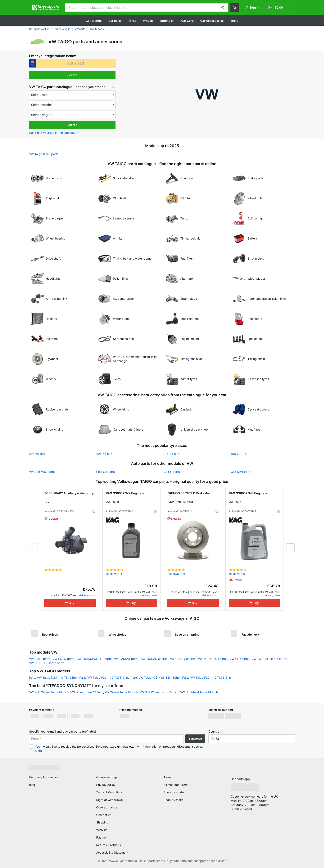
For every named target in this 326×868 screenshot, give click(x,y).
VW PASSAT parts (126, 659)
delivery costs (87, 595)
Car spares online (39, 29)
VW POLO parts (64, 659)
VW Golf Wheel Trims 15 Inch (159, 692)
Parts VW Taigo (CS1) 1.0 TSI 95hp (53, 677)
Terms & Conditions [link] (109, 792)
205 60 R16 (37, 454)
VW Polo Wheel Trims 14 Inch (49, 692)
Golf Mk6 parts (241, 472)
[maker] (72, 95)
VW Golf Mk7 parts (42, 472)
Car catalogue (62, 29)
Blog (32, 785)
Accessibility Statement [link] (112, 852)
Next (290, 548)
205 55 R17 (104, 454)
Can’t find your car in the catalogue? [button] (54, 133)
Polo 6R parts (105, 472)
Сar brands (94, 21)
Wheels (148, 21)
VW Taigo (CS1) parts (44, 154)
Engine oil (167, 21)
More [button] (38, 751)
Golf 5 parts (172, 472)
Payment (102, 837)
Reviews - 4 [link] (114, 574)
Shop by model (174, 792)
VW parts (80, 29)
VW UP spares (239, 659)
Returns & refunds (108, 845)
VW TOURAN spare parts (269, 659)
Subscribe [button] (195, 739)
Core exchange (107, 807)
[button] (223, 8)
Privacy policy (106, 785)
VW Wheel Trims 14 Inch (87, 692)
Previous (33, 548)
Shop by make (174, 800)
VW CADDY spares (183, 659)
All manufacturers (176, 785)
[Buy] (70, 603)
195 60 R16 (239, 454)
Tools (234, 21)
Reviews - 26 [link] (176, 574)
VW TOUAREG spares (213, 659)
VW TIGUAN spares (154, 659)
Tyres (132, 21)
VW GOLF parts (40, 659)
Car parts (115, 21)
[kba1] (76, 63)
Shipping (102, 822)
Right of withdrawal (109, 800)
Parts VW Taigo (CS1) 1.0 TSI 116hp (207, 677)
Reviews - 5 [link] (237, 574)
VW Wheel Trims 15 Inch (121, 692)
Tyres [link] (167, 777)
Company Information (44, 777)
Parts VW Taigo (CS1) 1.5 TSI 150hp (155, 677)
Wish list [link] (102, 830)
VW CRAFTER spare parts (47, 663)
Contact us (104, 815)
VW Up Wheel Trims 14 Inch (199, 692)
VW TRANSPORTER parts (94, 659)
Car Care (187, 21)
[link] (280, 8)
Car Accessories (212, 21)
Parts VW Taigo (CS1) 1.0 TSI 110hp (104, 677)
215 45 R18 (171, 454)
